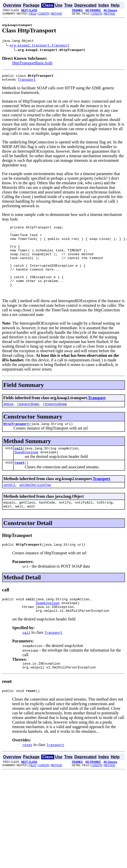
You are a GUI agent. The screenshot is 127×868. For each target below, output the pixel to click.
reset (19, 482)
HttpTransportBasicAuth (32, 64)
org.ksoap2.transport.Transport (40, 46)
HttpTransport (16, 441)
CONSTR (44, 14)
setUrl (9, 505)
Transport (27, 82)
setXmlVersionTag (35, 505)
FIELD (33, 14)
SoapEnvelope (26, 470)
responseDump (55, 420)
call (18, 466)
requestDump (28, 420)
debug (8, 420)
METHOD (57, 14)
